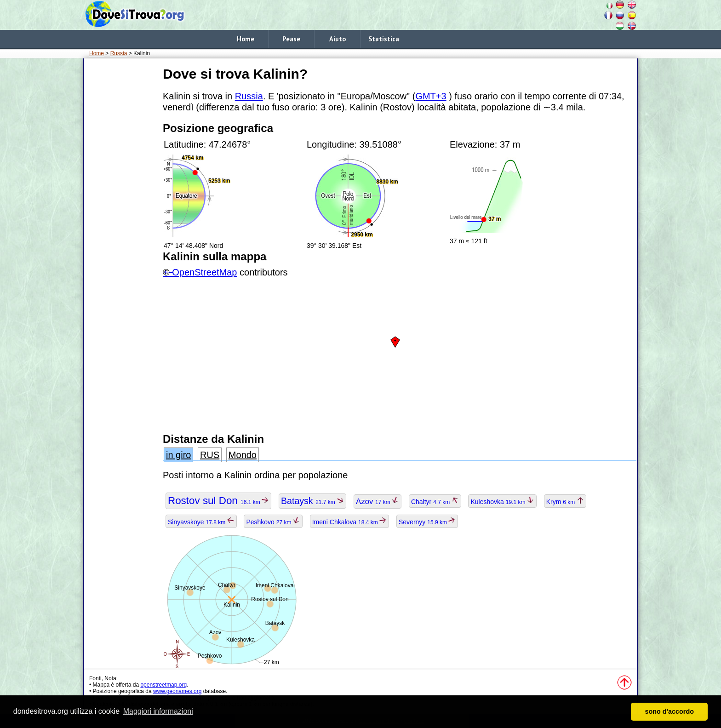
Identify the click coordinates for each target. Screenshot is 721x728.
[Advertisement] (121, 202)
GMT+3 (431, 96)
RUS (210, 455)
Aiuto (338, 39)
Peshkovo (273, 522)
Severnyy (427, 522)
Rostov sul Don (218, 501)
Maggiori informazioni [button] (158, 711)
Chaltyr (435, 502)
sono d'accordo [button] (669, 711)
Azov (378, 502)
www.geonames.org (177, 691)
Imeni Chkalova (349, 522)
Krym (565, 502)
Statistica (384, 39)
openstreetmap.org (163, 685)
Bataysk (312, 501)
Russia (119, 53)
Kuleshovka (502, 502)
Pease (291, 39)
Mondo (243, 455)
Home (246, 39)
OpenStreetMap (204, 272)
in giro (178, 455)
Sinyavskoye (201, 522)
